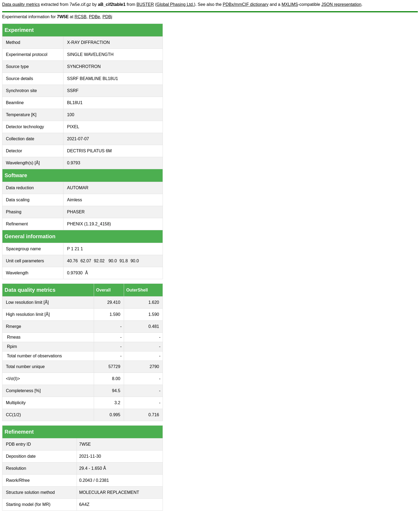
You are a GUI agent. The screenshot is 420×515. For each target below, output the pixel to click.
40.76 (72, 261)
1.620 (154, 302)
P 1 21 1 (75, 249)
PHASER (76, 212)
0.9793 (74, 163)
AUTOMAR (78, 188)
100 (71, 115)
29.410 (114, 302)
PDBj (107, 17)
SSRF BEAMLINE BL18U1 (92, 79)
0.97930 (75, 273)
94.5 (116, 391)
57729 (115, 367)
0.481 (154, 326)
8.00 (116, 379)
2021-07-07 (78, 139)
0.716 (154, 415)
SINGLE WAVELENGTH (90, 54)
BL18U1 (75, 103)
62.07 (86, 261)
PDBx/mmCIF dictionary (246, 4)
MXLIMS (290, 4)
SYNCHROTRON (84, 67)
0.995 (115, 415)
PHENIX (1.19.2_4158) (89, 224)
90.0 (113, 261)
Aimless (74, 200)
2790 (154, 367)
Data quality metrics (21, 4)
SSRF (73, 91)
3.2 (117, 403)
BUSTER (145, 4)
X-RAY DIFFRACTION (88, 42)
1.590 (115, 314)
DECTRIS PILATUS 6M (89, 151)
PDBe (95, 17)
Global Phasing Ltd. (175, 4)
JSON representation (341, 4)
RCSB (80, 17)
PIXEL (73, 127)
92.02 (99, 261)
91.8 (124, 261)
